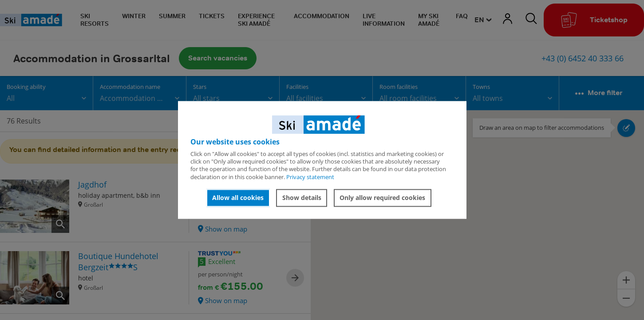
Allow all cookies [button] (238, 198)
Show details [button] (302, 198)
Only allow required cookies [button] (382, 198)
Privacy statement (310, 177)
